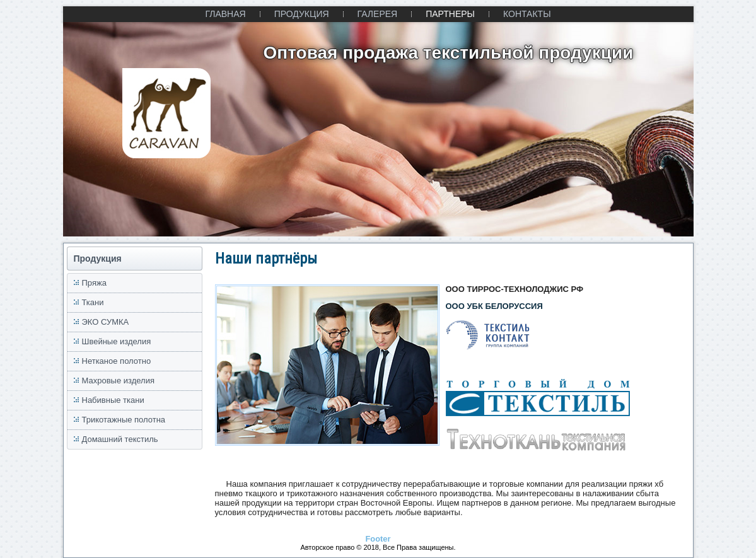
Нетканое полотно (117, 361)
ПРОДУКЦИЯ (302, 14)
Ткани (93, 302)
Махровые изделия (118, 381)
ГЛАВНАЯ (225, 14)
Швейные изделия (117, 341)
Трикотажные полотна (124, 420)
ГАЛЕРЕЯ (378, 14)
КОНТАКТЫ (527, 14)
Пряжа (94, 283)
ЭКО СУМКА (106, 322)
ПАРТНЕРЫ (450, 14)
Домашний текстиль (120, 439)
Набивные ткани (113, 400)
